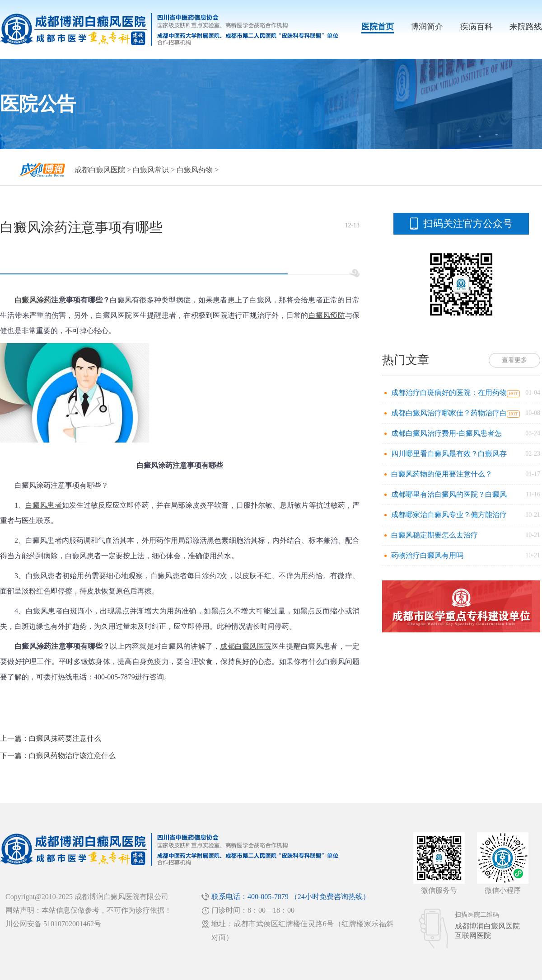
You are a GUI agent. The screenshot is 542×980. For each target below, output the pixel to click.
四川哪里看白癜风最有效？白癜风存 (449, 454)
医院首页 (378, 27)
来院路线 (526, 27)
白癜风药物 (195, 170)
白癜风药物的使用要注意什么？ (442, 474)
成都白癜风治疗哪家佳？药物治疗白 (449, 413)
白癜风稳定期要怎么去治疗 (435, 535)
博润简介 (427, 27)
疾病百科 (477, 27)
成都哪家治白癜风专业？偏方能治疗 (449, 515)
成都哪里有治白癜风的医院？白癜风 (449, 494)
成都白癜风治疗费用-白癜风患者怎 (446, 433)
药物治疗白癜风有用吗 (427, 555)
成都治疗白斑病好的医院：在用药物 (449, 393)
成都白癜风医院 (100, 170)
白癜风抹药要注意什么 (65, 738)
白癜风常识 (151, 170)
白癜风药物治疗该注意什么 (72, 756)
